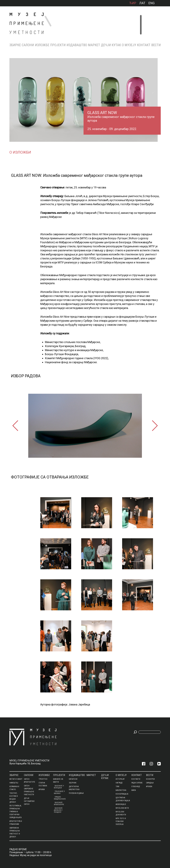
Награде (119, 783)
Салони (28, 45)
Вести (156, 45)
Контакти (136, 779)
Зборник (73, 783)
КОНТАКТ (144, 45)
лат (142, 3)
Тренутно (43, 779)
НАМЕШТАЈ (14, 783)
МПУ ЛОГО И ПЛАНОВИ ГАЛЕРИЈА (121, 821)
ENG (151, 3)
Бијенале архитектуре (59, 804)
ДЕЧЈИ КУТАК (111, 45)
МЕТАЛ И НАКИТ (16, 779)
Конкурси (150, 779)
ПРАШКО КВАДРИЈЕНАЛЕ (60, 798)
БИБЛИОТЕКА (121, 790)
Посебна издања (76, 793)
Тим (117, 786)
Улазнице (136, 786)
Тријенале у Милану (59, 792)
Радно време (137, 783)
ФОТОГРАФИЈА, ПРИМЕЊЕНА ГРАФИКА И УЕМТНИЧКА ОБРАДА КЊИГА (15, 812)
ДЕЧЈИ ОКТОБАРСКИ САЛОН (29, 801)
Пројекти (58, 45)
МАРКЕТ (94, 45)
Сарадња (150, 783)
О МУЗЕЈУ (129, 45)
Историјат (120, 779)
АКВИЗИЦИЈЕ (121, 804)
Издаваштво (77, 45)
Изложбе (42, 45)
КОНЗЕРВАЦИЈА (122, 794)
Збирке (15, 45)
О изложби (20, 152)
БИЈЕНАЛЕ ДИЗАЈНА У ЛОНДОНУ (58, 810)
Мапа (134, 790)
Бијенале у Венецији (59, 787)
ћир (133, 3)
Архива (42, 789)
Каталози (73, 779)
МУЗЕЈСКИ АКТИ (122, 808)
